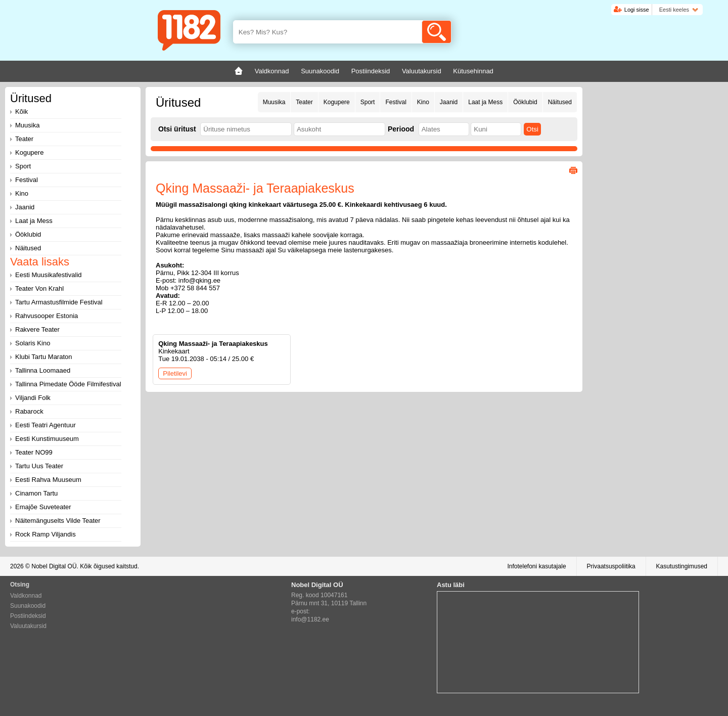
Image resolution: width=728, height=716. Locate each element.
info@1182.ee (310, 619)
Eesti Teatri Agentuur (45, 425)
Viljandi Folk (33, 398)
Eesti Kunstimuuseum (47, 439)
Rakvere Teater (37, 329)
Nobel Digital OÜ (54, 566)
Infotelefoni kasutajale (536, 566)
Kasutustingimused (682, 566)
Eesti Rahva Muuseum (48, 480)
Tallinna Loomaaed (43, 370)
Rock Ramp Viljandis (45, 534)
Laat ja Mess (485, 102)
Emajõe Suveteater (43, 507)
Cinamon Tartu (36, 493)
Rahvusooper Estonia (47, 316)
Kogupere (337, 102)
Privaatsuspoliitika (611, 566)
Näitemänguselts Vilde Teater (58, 521)
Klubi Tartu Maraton (44, 357)
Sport (368, 102)
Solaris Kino (33, 343)
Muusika (274, 102)
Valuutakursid (28, 626)
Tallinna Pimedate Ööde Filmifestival (68, 384)
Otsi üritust (177, 129)
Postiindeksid (28, 616)
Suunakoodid (28, 606)
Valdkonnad (26, 596)
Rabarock (29, 411)
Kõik (21, 111)
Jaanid (449, 102)
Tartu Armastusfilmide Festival (59, 302)
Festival (396, 102)
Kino (423, 102)
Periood (401, 129)
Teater (304, 102)
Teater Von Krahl (39, 288)
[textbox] (246, 129)
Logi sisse (637, 10)
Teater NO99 (34, 452)
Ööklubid (525, 102)
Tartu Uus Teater (39, 466)
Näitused (560, 102)
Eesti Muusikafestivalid (49, 275)
